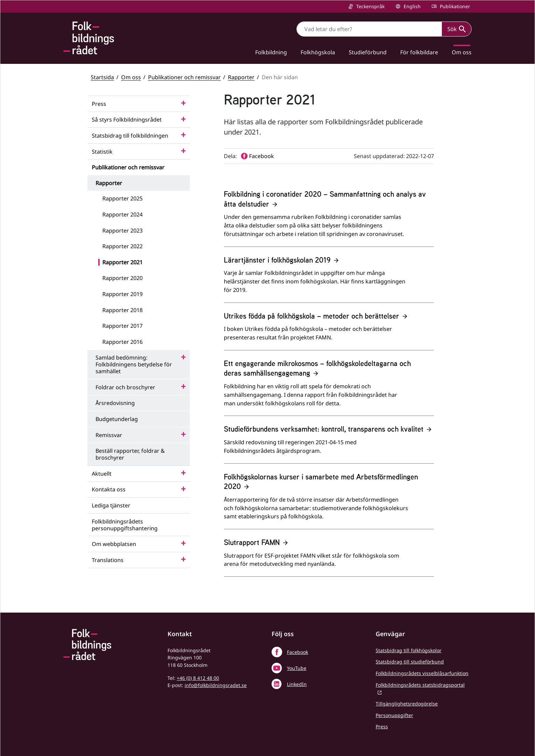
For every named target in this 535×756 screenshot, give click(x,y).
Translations (108, 560)
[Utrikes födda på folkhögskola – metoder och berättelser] (329, 331)
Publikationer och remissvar (184, 77)
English (411, 6)
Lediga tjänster (111, 505)
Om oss (462, 52)
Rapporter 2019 (122, 294)
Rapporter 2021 (122, 262)
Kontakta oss (109, 489)
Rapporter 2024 (122, 214)
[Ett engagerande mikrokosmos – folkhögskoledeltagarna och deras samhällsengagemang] (329, 387)
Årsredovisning (115, 403)
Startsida (102, 77)
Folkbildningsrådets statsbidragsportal (420, 685)
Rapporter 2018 (122, 310)
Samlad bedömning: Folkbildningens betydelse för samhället (134, 364)
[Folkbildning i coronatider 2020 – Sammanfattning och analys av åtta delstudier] (329, 218)
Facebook (298, 652)
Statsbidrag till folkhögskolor (409, 650)
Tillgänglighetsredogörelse (407, 704)
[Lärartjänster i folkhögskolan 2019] (329, 279)
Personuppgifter (394, 715)
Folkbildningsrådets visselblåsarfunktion (422, 673)
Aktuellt (102, 474)
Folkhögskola (318, 52)
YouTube (297, 668)
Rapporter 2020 (122, 278)
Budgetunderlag (117, 419)
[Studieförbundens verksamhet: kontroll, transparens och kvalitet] (329, 444)
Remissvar (109, 435)
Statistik (102, 152)
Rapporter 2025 (122, 198)
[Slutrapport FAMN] (329, 557)
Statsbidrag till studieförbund (410, 662)
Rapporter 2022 (122, 246)
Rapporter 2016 (122, 342)
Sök (457, 29)
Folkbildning (271, 52)
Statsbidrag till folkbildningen (130, 136)
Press (99, 104)
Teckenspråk (370, 6)
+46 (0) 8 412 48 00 (198, 678)
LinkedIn (297, 684)
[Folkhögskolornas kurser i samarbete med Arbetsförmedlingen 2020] (329, 501)
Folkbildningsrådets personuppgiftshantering (125, 525)
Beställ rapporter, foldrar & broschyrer (130, 454)
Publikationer (454, 6)
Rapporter (241, 77)
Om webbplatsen (114, 544)
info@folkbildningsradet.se (216, 685)
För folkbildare (419, 52)
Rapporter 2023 (122, 230)
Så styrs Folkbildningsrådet (127, 120)
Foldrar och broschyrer (125, 387)
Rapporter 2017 (122, 326)
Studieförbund (368, 52)
